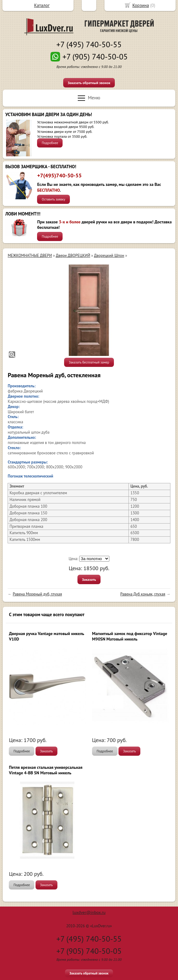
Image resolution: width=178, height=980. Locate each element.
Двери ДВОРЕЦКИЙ (73, 256)
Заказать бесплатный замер (89, 362)
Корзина (141, 5)
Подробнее (50, 143)
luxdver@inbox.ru (89, 912)
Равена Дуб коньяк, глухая (143, 594)
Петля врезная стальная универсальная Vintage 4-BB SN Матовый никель (46, 770)
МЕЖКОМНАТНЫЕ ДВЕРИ (30, 256)
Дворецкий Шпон (109, 256)
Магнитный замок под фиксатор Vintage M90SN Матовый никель (130, 636)
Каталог (42, 5)
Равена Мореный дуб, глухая (37, 594)
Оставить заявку (53, 199)
